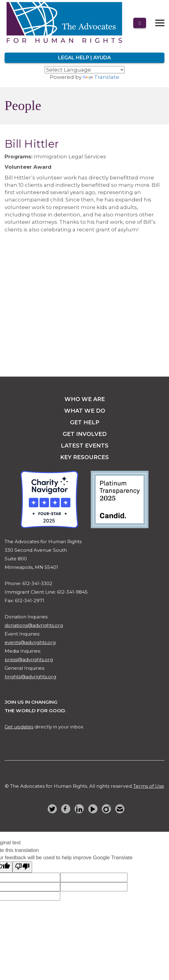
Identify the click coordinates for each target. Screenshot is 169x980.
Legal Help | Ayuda (84, 58)
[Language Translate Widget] (85, 70)
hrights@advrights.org (30, 677)
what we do (85, 411)
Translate (101, 77)
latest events (85, 446)
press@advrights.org (29, 659)
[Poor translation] (22, 867)
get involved (85, 434)
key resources (84, 457)
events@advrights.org (30, 642)
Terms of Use (149, 786)
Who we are (85, 399)
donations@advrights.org (34, 625)
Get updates (19, 727)
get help (85, 422)
